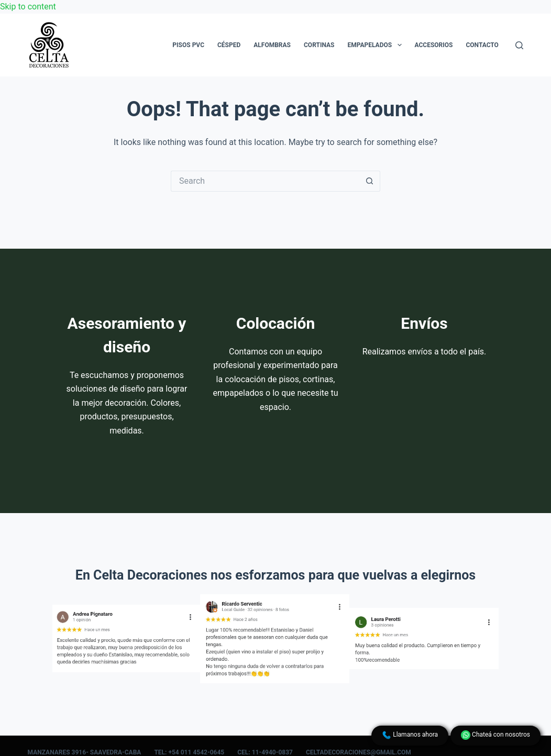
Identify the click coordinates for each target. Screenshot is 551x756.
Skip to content (28, 7)
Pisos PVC (188, 45)
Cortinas (319, 45)
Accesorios (434, 45)
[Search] (519, 45)
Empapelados (376, 45)
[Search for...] (265, 181)
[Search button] (370, 181)
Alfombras (272, 45)
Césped (229, 45)
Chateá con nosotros (495, 735)
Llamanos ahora (410, 735)
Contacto (482, 45)
